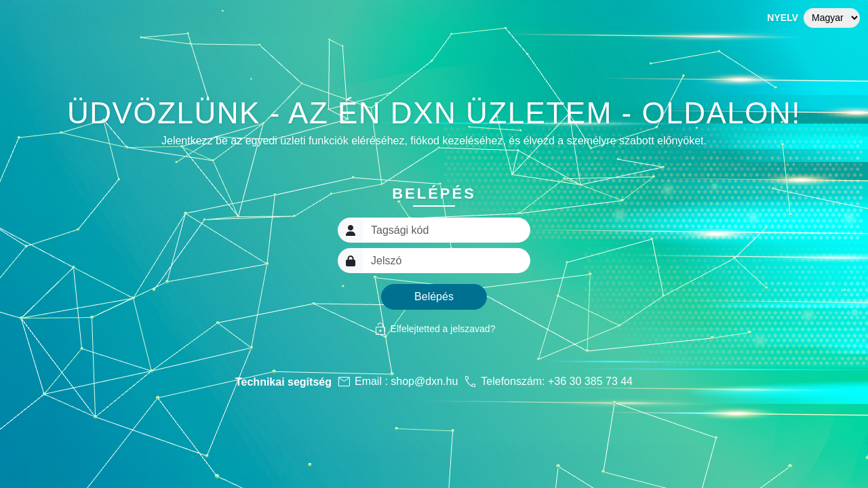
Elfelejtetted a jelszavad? (434, 329)
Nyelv (783, 18)
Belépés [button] (434, 297)
